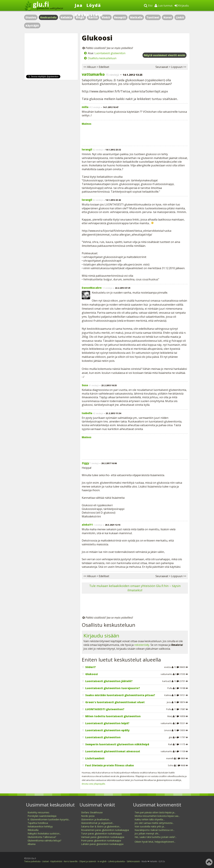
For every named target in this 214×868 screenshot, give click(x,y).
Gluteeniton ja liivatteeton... (96, 819)
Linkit (180, 17)
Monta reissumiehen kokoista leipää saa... (157, 816)
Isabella (87, 413)
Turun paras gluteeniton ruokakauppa (101, 833)
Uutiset (45, 861)
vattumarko (93, 74)
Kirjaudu (182, 6)
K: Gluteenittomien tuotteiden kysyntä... (49, 819)
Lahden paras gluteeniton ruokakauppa (102, 844)
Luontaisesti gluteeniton (110, 53)
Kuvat (168, 17)
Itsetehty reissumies (38, 812)
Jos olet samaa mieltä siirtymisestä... (154, 823)
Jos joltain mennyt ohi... (147, 833)
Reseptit (120, 17)
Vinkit (106, 17)
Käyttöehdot (56, 861)
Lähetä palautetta (116, 861)
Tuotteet (153, 17)
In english (102, 861)
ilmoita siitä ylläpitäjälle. (94, 784)
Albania (32, 844)
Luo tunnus (164, 6)
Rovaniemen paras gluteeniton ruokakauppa (105, 830)
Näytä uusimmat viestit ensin (165, 55)
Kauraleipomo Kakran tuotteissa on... (155, 830)
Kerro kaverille (71, 861)
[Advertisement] (135, 135)
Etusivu (31, 17)
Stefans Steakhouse (92, 812)
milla (85, 107)
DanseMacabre (92, 288)
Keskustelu (48, 17)
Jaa (79, 5)
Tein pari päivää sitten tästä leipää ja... (155, 812)
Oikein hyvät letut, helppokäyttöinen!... (155, 842)
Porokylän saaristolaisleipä (42, 816)
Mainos (87, 124)
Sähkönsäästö (133, 861)
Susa (85, 385)
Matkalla (136, 17)
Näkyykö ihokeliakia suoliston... (44, 833)
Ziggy (85, 463)
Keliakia (66, 17)
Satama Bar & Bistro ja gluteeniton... (101, 826)
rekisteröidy (142, 645)
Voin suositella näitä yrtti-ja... (150, 826)
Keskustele (89, 15)
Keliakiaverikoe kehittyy (40, 826)
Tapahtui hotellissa (38, 823)
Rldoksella (33, 830)
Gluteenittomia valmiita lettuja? (44, 840)
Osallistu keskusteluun (102, 58)
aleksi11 (87, 525)
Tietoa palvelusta (32, 861)
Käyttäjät (32, 26)
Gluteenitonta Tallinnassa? (42, 837)
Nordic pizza (88, 816)
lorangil (87, 149)
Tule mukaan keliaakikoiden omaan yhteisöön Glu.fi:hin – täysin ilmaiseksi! (135, 588)
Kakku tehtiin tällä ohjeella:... (150, 819)
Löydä (94, 5)
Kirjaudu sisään (101, 636)
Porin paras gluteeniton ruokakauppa (101, 840)
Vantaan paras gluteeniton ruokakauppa (103, 837)
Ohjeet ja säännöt (88, 861)
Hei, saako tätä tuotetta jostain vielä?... (156, 837)
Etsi (148, 6)
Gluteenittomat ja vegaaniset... (98, 823)
